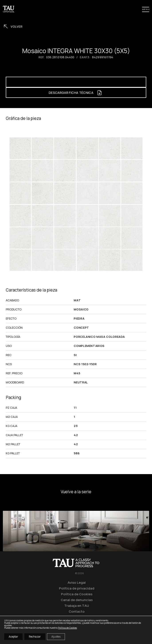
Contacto (77, 611)
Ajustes (56, 637)
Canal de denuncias (77, 600)
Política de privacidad (77, 588)
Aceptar (13, 637)
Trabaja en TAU (77, 606)
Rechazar (35, 637)
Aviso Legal (77, 582)
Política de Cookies (77, 594)
